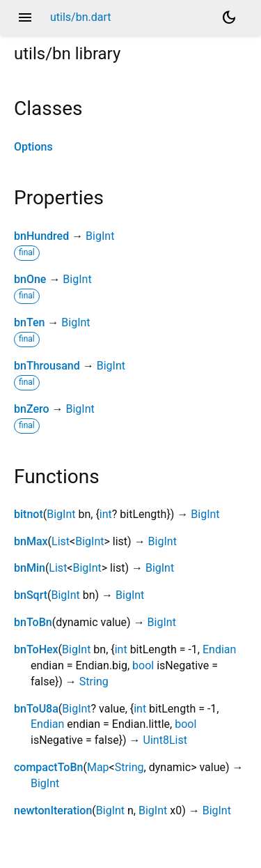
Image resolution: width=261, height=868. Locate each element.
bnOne (30, 279)
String (94, 682)
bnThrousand (47, 366)
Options (33, 147)
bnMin (30, 568)
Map (98, 767)
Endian (219, 649)
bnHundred (41, 236)
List (61, 541)
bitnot (29, 514)
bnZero (32, 409)
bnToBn (33, 622)
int (106, 514)
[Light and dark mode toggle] (229, 17)
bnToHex (36, 649)
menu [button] (25, 17)
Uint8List (165, 740)
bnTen (29, 322)
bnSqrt (31, 595)
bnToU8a (36, 709)
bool (143, 665)
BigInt (100, 236)
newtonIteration (53, 810)
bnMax (31, 541)
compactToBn (48, 767)
